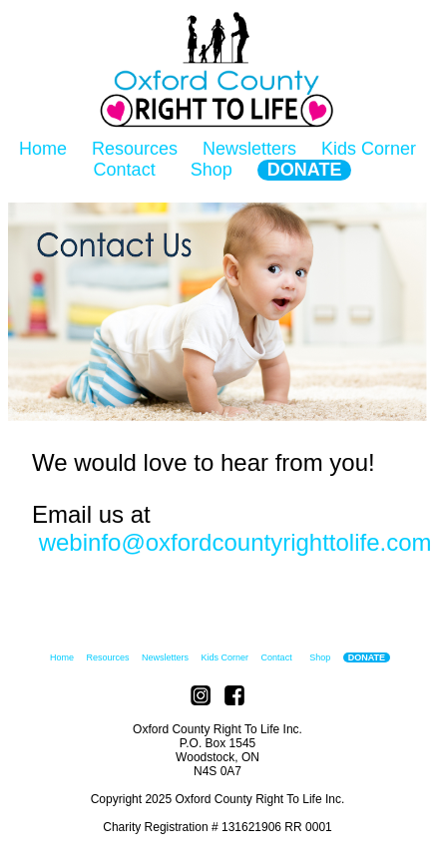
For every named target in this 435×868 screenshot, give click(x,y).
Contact (125, 170)
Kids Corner (369, 149)
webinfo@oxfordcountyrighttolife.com (232, 542)
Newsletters (249, 149)
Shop (212, 170)
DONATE (305, 170)
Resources (135, 149)
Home (43, 149)
